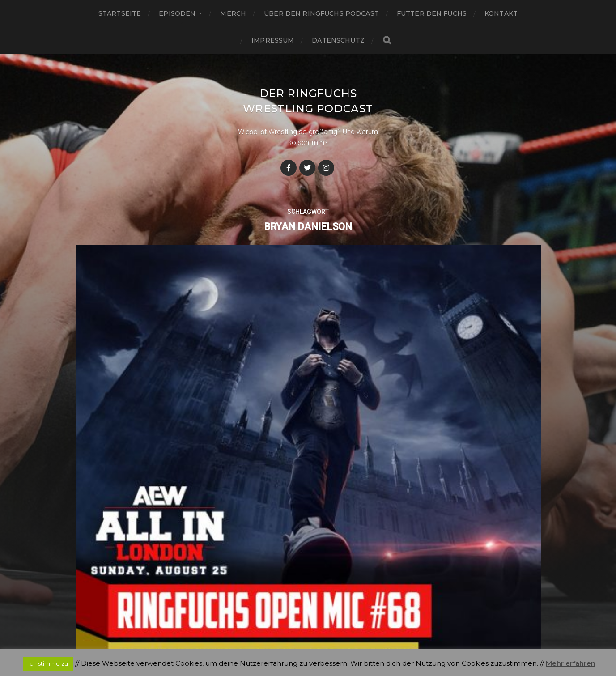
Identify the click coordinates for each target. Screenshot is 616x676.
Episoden (177, 13)
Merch (233, 13)
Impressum (273, 40)
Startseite (120, 13)
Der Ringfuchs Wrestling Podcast (308, 108)
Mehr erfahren (571, 663)
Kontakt (501, 13)
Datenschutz (338, 40)
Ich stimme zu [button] (48, 663)
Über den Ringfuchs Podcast (321, 13)
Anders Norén (326, 637)
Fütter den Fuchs (432, 13)
